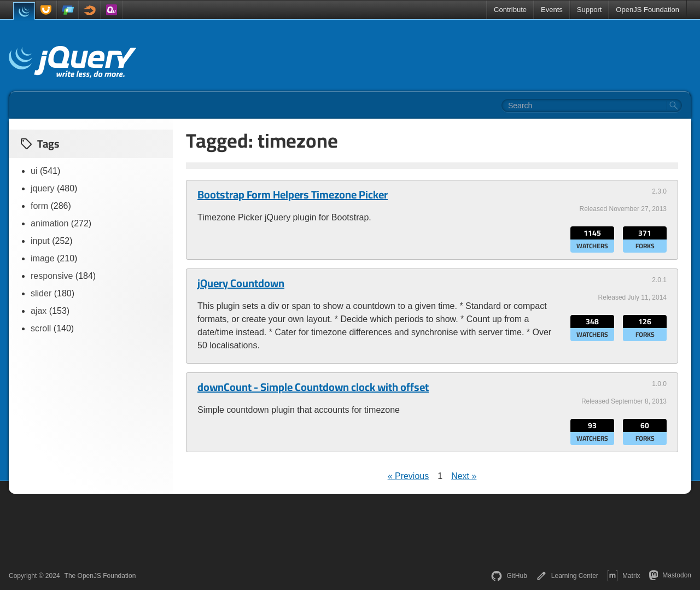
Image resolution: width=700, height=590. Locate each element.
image (43, 258)
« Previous (409, 476)
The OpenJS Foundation (100, 576)
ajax (39, 311)
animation (49, 223)
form (39, 206)
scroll (41, 328)
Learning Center (567, 576)
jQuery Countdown (241, 283)
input (40, 241)
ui (34, 171)
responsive (52, 276)
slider (41, 293)
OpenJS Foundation (647, 10)
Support (590, 10)
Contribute (510, 10)
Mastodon (670, 575)
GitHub (509, 576)
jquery (43, 188)
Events (552, 10)
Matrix (624, 576)
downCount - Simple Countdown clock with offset (313, 387)
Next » (464, 476)
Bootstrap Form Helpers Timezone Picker (293, 195)
